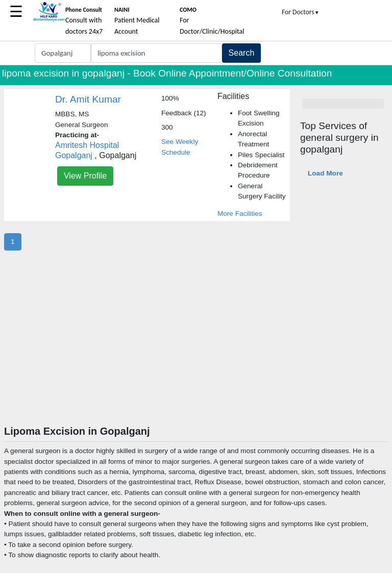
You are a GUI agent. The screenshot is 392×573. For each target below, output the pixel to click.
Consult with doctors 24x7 (84, 21)
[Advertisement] (196, 348)
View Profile (85, 176)
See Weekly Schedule (180, 147)
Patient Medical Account (137, 21)
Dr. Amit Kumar (88, 99)
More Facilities (240, 214)
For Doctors (301, 12)
